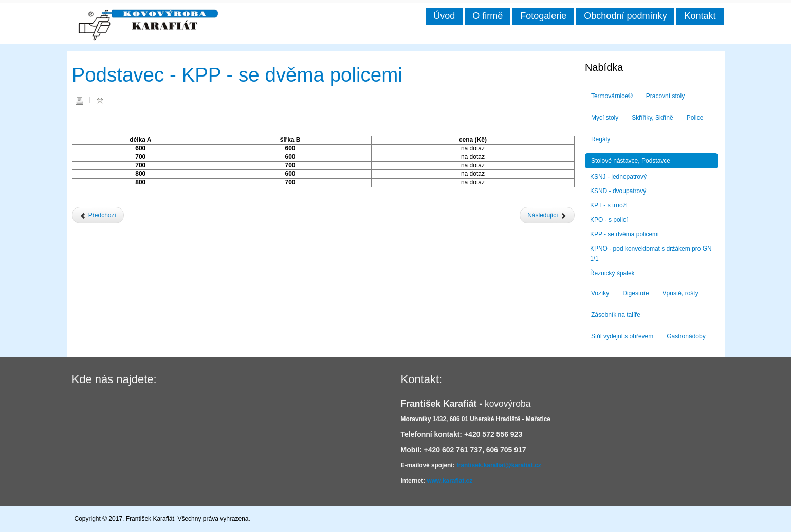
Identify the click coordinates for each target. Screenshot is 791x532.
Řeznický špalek (612, 273)
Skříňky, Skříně (652, 118)
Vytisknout (79, 101)
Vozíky (600, 293)
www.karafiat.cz (449, 481)
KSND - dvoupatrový (618, 191)
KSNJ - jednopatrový (618, 177)
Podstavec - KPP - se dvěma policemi (237, 75)
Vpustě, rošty (680, 293)
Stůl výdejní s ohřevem (622, 336)
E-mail (100, 101)
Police (695, 118)
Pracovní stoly (665, 96)
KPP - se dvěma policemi (624, 234)
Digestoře (636, 293)
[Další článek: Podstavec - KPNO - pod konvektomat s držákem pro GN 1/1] (547, 215)
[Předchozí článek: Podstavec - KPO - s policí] (98, 215)
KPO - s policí (609, 220)
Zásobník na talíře (616, 315)
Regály (601, 139)
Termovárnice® (612, 96)
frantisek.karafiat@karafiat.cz (499, 465)
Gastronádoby (686, 336)
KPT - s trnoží (609, 205)
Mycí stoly (605, 118)
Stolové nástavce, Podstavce (631, 161)
